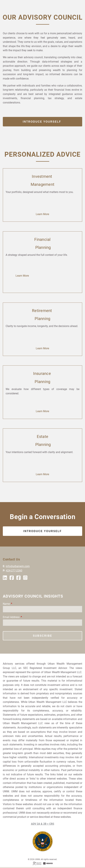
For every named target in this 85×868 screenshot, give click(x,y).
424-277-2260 (14, 571)
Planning (42, 247)
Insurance (43, 374)
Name (19, 604)
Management (43, 184)
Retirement (42, 311)
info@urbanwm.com (18, 566)
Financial (42, 239)
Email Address (24, 617)
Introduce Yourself (42, 122)
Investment (42, 176)
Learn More (42, 214)
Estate (43, 437)
